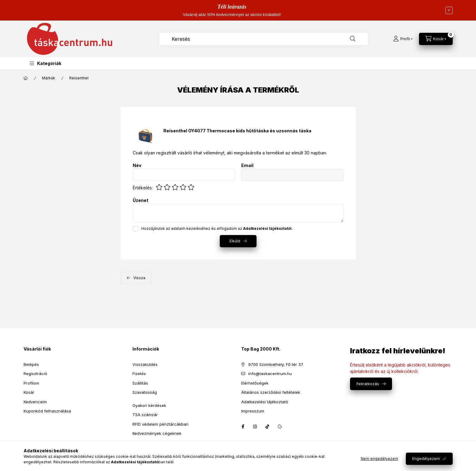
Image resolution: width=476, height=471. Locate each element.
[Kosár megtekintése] (436, 39)
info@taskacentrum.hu (270, 374)
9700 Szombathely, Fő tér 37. (276, 364)
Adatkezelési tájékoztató (265, 402)
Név (137, 165)
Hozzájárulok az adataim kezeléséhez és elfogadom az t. (217, 228)
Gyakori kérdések (149, 405)
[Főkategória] (26, 78)
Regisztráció (35, 374)
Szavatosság (145, 392)
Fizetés (139, 374)
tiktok (268, 427)
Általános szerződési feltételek (271, 392)
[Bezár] (449, 10)
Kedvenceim (35, 402)
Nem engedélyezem (379, 459)
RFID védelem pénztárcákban (160, 424)
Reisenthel (79, 78)
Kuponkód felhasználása (47, 411)
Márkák (49, 78)
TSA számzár (145, 415)
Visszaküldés (145, 364)
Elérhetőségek (255, 383)
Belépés (31, 364)
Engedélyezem (426, 459)
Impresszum (253, 411)
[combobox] (264, 39)
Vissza (139, 278)
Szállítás (140, 383)
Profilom (31, 383)
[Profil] (403, 39)
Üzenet (141, 200)
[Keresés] (353, 39)
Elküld (235, 241)
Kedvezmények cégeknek (157, 433)
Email (247, 165)
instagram (255, 427)
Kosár (29, 392)
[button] (46, 63)
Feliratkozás (368, 384)
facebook (243, 427)
